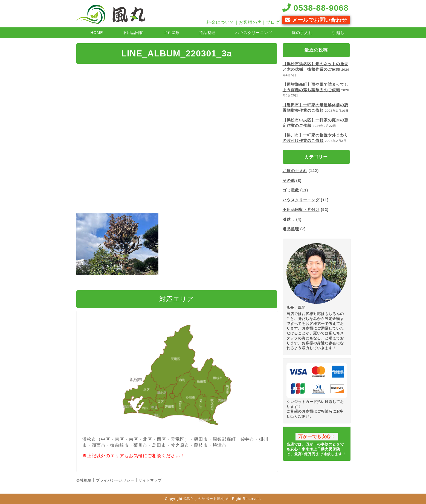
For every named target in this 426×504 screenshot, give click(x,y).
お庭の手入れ (295, 171)
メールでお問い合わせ (316, 20)
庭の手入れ (302, 33)
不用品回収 (133, 33)
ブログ (273, 22)
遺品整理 (207, 33)
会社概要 (84, 480)
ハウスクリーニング (254, 33)
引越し (338, 33)
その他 (289, 181)
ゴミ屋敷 (171, 33)
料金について (221, 22)
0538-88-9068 (315, 8)
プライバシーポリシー (115, 480)
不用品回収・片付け (301, 210)
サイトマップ (150, 480)
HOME (97, 33)
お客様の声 (250, 22)
